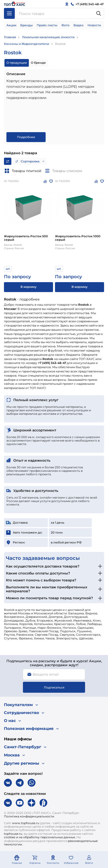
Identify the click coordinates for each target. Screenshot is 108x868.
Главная (10, 37)
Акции (11, 25)
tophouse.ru (13, 834)
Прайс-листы (47, 25)
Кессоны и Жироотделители (27, 44)
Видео (79, 25)
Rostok (60, 44)
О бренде (38, 63)
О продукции (17, 63)
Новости (94, 25)
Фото (65, 25)
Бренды (27, 25)
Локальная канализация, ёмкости (48, 37)
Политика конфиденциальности (29, 816)
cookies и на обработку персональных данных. (40, 837)
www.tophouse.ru (26, 823)
